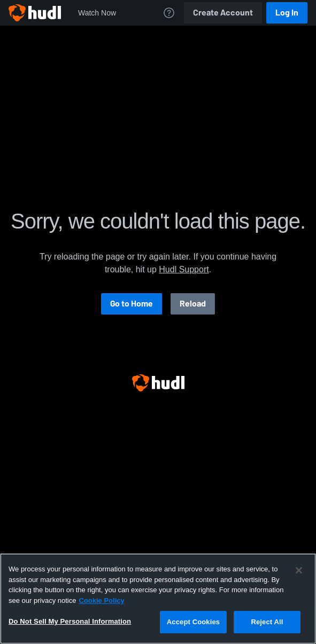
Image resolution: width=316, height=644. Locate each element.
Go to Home (132, 304)
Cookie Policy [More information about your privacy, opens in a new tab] (101, 600)
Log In (287, 13)
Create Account (223, 13)
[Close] (299, 570)
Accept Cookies (193, 622)
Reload (193, 304)
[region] (158, 599)
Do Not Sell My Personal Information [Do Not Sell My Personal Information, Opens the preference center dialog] (70, 621)
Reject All (267, 622)
